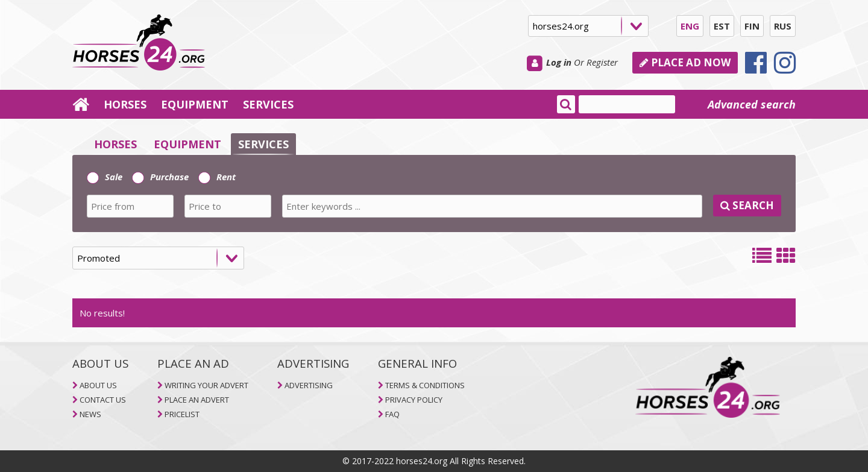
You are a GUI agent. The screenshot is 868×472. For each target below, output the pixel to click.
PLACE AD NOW (685, 62)
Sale (105, 177)
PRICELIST (182, 414)
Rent (217, 177)
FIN (752, 26)
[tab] (434, 194)
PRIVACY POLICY (414, 400)
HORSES (125, 104)
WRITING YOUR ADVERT (206, 385)
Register (602, 62)
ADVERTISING (309, 385)
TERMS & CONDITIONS (425, 385)
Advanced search (752, 104)
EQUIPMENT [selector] (187, 144)
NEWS (90, 414)
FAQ (392, 414)
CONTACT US (103, 400)
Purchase (160, 177)
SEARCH (747, 205)
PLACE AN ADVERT (197, 400)
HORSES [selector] (115, 144)
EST (722, 26)
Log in (559, 62)
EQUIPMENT (195, 104)
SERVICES (268, 104)
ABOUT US (98, 385)
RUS (783, 26)
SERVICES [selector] (263, 144)
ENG (690, 26)
